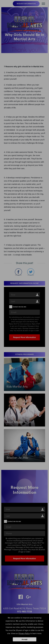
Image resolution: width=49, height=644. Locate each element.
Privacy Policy (24, 633)
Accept (24, 639)
